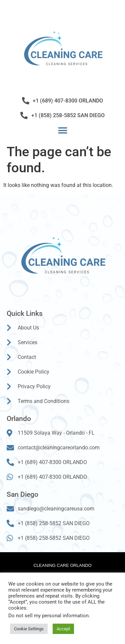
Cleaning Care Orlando (62, 565)
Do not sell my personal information (48, 616)
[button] (62, 130)
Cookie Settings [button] (29, 629)
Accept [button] (63, 629)
